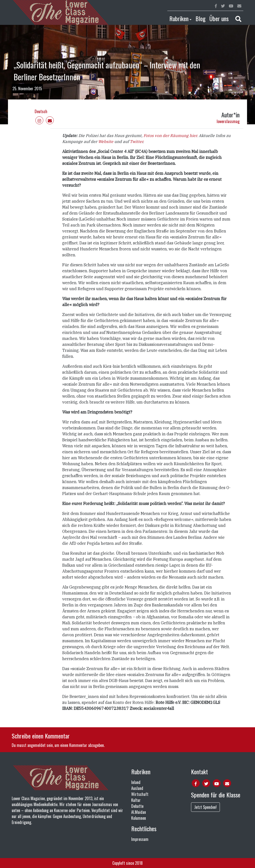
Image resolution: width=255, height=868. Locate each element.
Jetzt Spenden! (205, 807)
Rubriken (179, 18)
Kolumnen (139, 818)
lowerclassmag (228, 121)
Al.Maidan (139, 812)
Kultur (136, 800)
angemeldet (36, 745)
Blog (200, 18)
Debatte (137, 806)
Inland (136, 782)
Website (106, 141)
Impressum (140, 839)
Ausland (137, 788)
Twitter (136, 141)
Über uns (219, 18)
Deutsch (41, 111)
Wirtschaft (140, 794)
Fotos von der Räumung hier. (171, 136)
